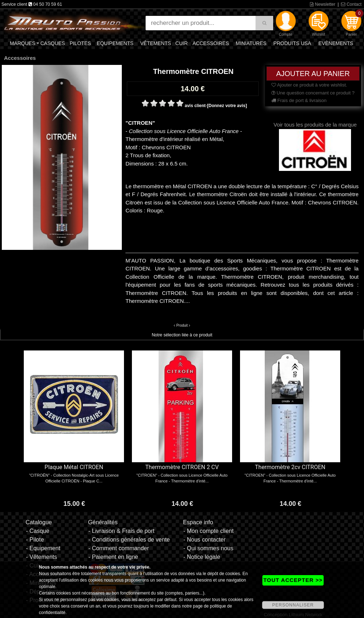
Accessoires (211, 43)
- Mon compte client (209, 531)
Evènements (336, 43)
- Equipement (43, 548)
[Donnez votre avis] (227, 106)
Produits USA (292, 43)
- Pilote (35, 540)
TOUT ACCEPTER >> (293, 580)
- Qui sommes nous (208, 548)
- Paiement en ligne (113, 557)
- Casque (38, 531)
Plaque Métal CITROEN (74, 467)
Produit (182, 325)
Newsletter (323, 4)
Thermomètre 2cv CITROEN (290, 467)
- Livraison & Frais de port (121, 531)
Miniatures (251, 43)
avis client (195, 106)
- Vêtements (41, 557)
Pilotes (80, 43)
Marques (23, 43)
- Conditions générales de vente (129, 540)
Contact (351, 4)
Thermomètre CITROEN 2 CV (182, 467)
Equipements (115, 43)
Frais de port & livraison (299, 100)
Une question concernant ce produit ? (313, 93)
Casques (53, 43)
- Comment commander (119, 548)
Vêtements (156, 43)
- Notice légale (202, 557)
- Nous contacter (205, 540)
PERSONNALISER (293, 605)
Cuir (182, 43)
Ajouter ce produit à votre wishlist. (309, 85)
